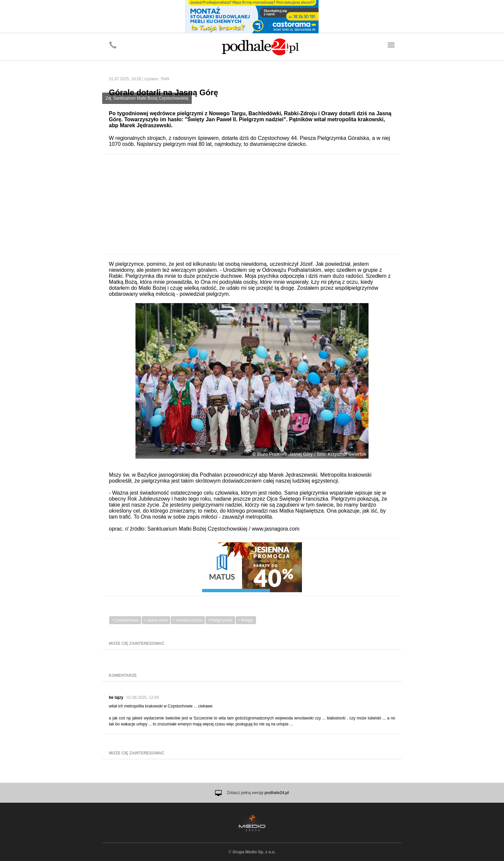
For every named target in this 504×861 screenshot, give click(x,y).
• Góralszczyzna (188, 620)
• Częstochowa (125, 620)
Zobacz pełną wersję (258, 793)
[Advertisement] (252, 204)
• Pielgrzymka (220, 620)
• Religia (246, 620)
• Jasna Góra (156, 620)
